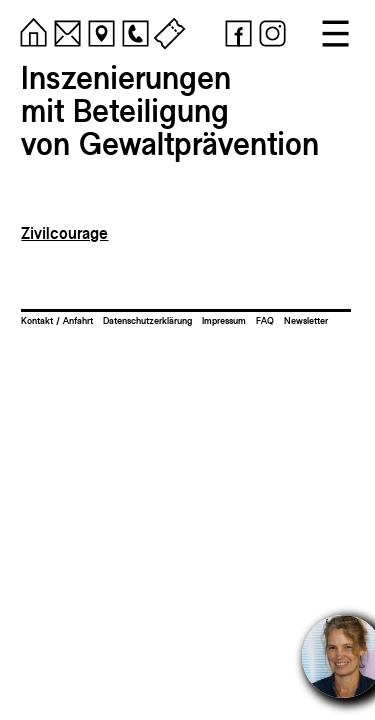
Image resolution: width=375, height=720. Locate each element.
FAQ (265, 320)
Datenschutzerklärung (147, 320)
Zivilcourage (64, 233)
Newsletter (306, 320)
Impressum (224, 320)
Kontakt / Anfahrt (57, 320)
